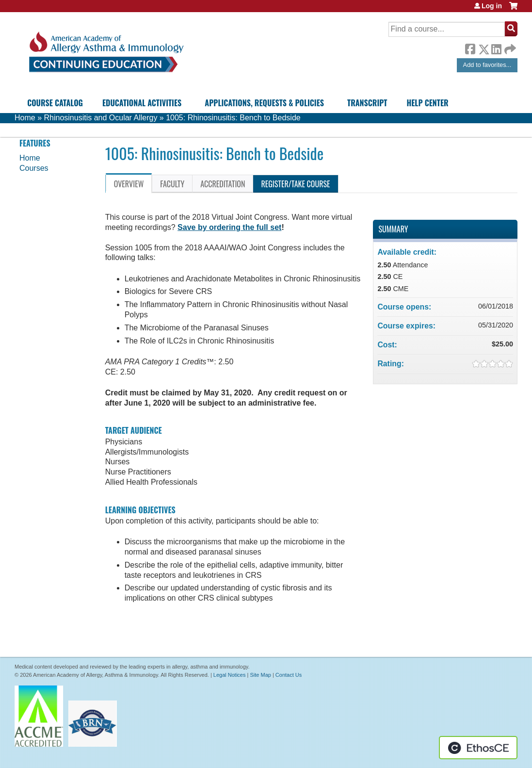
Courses (34, 168)
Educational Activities (142, 103)
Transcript (367, 103)
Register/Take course (295, 184)
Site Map (260, 675)
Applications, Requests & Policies (264, 103)
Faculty (172, 184)
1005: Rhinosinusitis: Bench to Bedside (233, 118)
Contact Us (289, 675)
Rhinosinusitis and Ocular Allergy (100, 118)
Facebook (470, 48)
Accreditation (223, 184)
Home (25, 118)
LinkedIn (496, 48)
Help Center (427, 103)
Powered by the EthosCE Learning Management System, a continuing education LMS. (478, 748)
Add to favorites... (487, 65)
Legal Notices (230, 675)
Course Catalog (55, 103)
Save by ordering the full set (229, 227)
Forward (509, 47)
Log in (492, 6)
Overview (129, 184)
